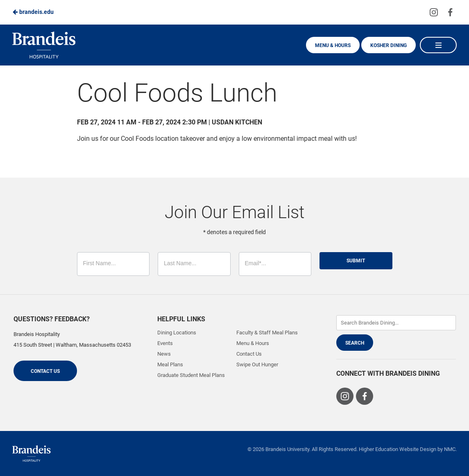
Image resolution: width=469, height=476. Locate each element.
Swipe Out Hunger (257, 364)
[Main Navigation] (438, 45)
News (164, 354)
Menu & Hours (333, 45)
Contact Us (45, 371)
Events (165, 343)
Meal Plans (170, 364)
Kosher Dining (389, 45)
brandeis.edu (33, 12)
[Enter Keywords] (396, 323)
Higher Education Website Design (398, 449)
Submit (356, 261)
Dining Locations (177, 333)
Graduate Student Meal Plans (191, 375)
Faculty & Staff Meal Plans (267, 333)
